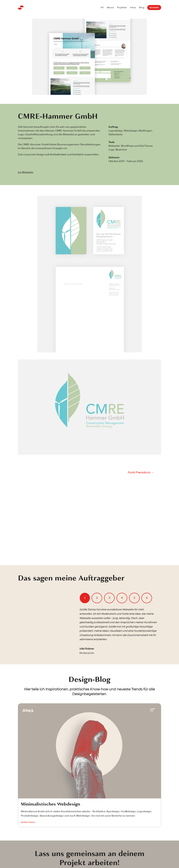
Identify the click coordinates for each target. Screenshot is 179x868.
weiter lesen (28, 822)
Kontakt (154, 7)
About (110, 8)
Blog (142, 8)
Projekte (122, 8)
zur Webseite (26, 172)
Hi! (102, 8)
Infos (133, 8)
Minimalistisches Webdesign (50, 804)
